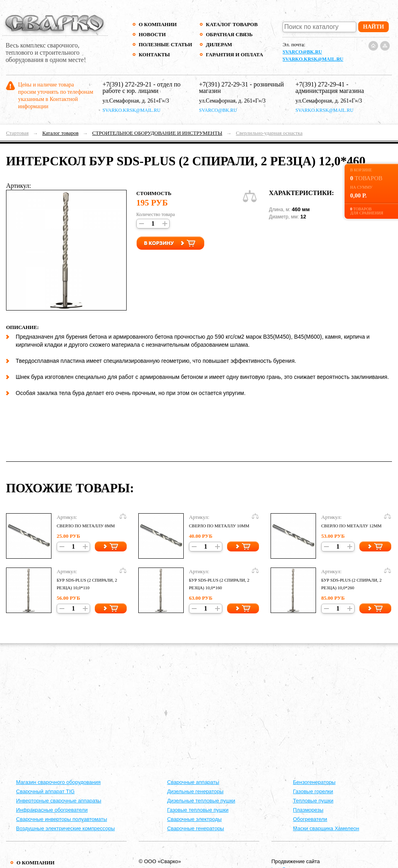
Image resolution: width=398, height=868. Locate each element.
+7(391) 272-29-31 (224, 84)
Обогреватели (310, 819)
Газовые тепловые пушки (198, 810)
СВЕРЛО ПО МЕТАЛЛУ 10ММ (219, 526)
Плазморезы (308, 810)
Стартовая (17, 133)
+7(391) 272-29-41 (320, 84)
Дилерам (219, 44)
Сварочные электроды (195, 819)
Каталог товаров (232, 24)
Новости (152, 34)
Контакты (154, 55)
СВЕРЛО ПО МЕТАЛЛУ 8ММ (86, 526)
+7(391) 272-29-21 (127, 84)
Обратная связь (229, 34)
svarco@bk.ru (302, 52)
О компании (158, 24)
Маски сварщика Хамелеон (326, 828)
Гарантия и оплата (234, 55)
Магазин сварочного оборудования (58, 782)
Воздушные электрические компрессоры (66, 828)
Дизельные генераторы (195, 791)
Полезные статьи (165, 44)
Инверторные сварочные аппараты (59, 801)
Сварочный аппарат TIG (45, 791)
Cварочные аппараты (193, 782)
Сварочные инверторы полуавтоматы (62, 819)
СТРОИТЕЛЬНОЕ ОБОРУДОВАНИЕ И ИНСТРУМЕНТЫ (157, 133)
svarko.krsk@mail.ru (313, 59)
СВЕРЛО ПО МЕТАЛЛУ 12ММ (351, 526)
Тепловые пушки (313, 801)
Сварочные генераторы (196, 828)
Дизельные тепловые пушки (201, 801)
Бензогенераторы (314, 782)
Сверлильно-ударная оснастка (269, 133)
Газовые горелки (313, 791)
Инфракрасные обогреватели (52, 810)
